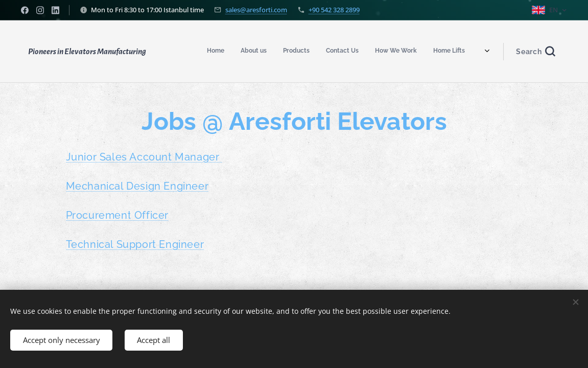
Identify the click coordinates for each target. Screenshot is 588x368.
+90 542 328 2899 (334, 10)
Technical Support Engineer (135, 244)
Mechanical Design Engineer (137, 186)
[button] (535, 52)
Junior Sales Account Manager (144, 157)
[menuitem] (332, 52)
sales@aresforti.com (256, 10)
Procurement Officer (117, 215)
